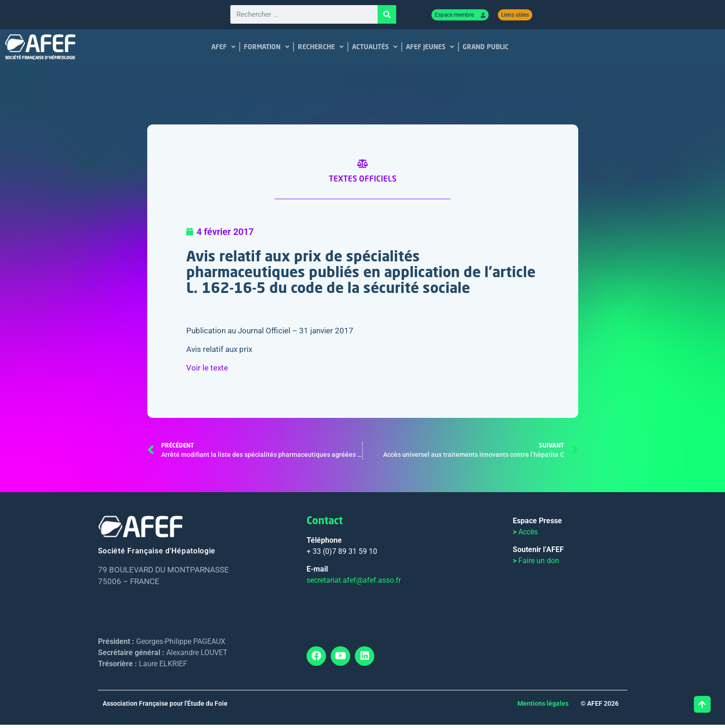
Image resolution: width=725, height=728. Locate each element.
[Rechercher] (387, 15)
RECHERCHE (321, 48)
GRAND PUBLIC (486, 48)
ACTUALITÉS (375, 48)
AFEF (223, 48)
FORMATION (267, 48)
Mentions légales (543, 707)
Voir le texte (207, 371)
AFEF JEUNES (430, 48)
